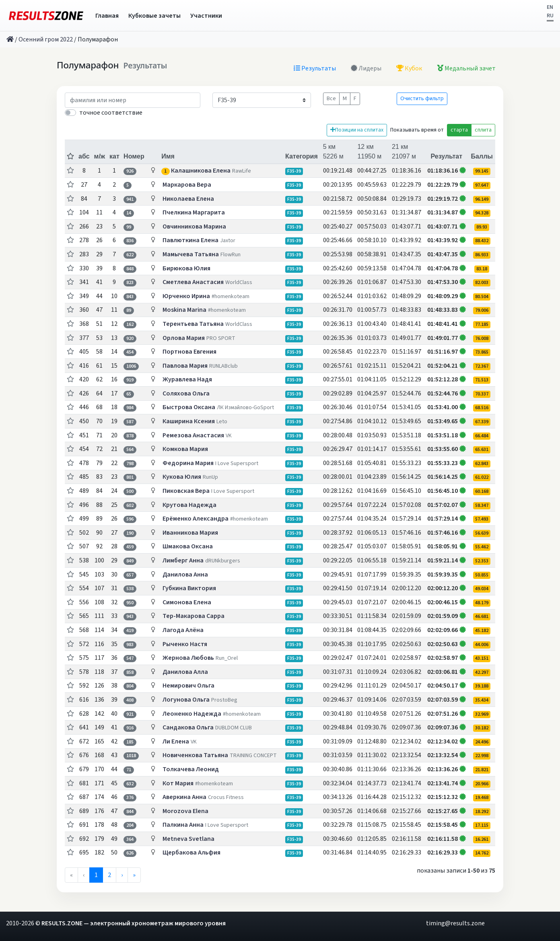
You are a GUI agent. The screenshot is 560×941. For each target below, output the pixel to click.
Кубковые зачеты (154, 16)
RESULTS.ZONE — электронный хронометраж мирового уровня (134, 923)
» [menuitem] (134, 875)
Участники (206, 16)
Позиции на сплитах (357, 130)
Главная (107, 16)
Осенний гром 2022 (46, 39)
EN (550, 7)
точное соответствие (111, 113)
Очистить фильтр (422, 99)
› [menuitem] (122, 875)
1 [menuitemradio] (96, 875)
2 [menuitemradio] (109, 875)
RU (550, 16)
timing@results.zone (455, 923)
